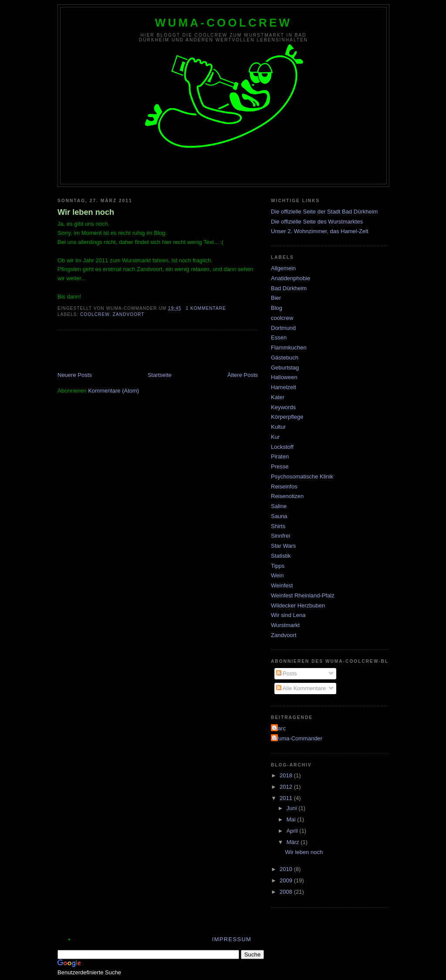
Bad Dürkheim (289, 288)
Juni (292, 808)
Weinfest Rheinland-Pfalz (303, 595)
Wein (277, 575)
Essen (279, 337)
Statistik (281, 556)
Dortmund (283, 328)
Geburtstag (285, 368)
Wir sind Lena (288, 615)
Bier (276, 298)
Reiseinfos (284, 487)
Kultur (278, 427)
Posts (287, 673)
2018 (287, 775)
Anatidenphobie (291, 278)
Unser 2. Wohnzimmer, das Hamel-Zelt (320, 231)
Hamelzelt (284, 387)
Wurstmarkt (285, 625)
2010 (287, 869)
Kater (278, 397)
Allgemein (283, 268)
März (294, 842)
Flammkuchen (289, 348)
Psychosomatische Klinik (302, 476)
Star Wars (283, 546)
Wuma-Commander (298, 738)
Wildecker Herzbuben (298, 605)
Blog (277, 308)
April (293, 831)
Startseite (160, 375)
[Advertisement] (159, 352)
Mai (292, 819)
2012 (287, 787)
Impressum (232, 939)
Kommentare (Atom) (113, 391)
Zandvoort (129, 314)
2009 (287, 880)
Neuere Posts (75, 375)
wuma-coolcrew (224, 23)
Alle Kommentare (301, 688)
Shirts (278, 526)
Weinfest (282, 585)
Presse (280, 466)
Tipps (278, 566)
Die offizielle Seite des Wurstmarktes (317, 222)
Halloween (284, 377)
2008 (287, 892)
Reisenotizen (287, 496)
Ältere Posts (243, 375)
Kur (275, 437)
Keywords (283, 407)
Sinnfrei (280, 536)
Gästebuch (285, 358)
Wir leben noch (86, 212)
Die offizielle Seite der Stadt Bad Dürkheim (324, 212)
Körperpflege (287, 417)
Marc (279, 728)
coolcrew (95, 314)
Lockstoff (282, 447)
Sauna (279, 516)
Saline (279, 506)
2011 (287, 798)
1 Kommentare (206, 308)
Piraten (280, 456)
